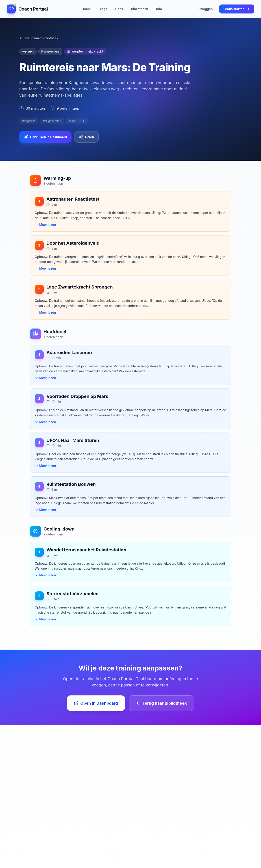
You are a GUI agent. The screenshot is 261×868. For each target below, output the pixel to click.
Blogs (103, 9)
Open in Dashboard (96, 703)
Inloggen (206, 9)
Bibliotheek (140, 9)
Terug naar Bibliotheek (161, 703)
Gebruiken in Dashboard (45, 137)
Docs (119, 9)
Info (159, 9)
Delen (86, 137)
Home (86, 9)
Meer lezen (45, 225)
